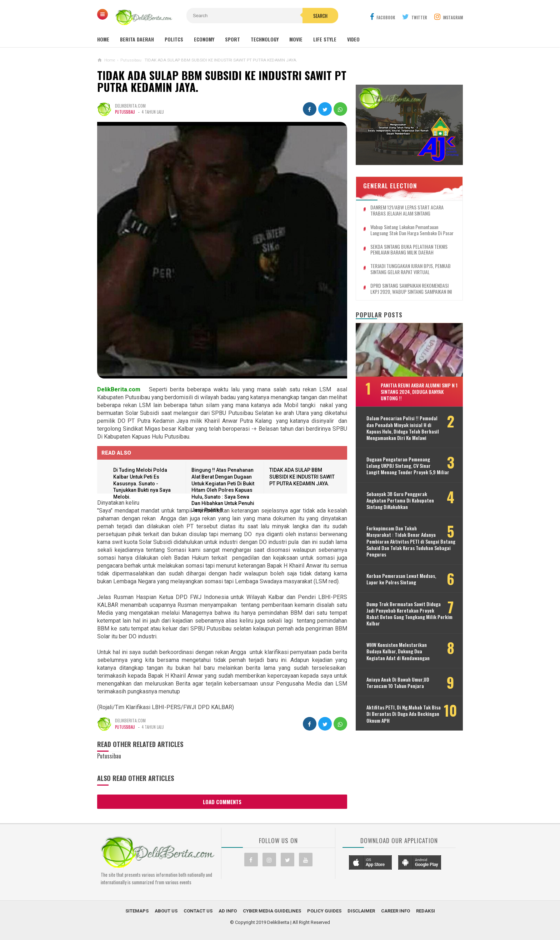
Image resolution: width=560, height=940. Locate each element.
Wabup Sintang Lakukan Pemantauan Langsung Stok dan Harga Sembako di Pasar (412, 230)
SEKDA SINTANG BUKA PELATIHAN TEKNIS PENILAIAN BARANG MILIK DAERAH (409, 249)
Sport (232, 39)
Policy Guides (324, 911)
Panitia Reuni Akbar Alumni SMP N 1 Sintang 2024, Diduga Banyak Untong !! (419, 391)
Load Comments (222, 802)
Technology (265, 39)
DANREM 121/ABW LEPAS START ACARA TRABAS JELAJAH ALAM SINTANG (407, 211)
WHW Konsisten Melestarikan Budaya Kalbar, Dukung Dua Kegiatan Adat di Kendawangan (398, 651)
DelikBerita (278, 922)
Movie (296, 39)
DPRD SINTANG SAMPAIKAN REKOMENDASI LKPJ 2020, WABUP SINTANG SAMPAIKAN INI (411, 288)
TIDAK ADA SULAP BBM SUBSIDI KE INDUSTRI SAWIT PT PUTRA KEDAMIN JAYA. (222, 81)
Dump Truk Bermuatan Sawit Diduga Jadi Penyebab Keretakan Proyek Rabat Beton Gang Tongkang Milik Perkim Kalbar (409, 614)
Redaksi (426, 911)
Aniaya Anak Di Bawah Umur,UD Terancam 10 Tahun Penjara (398, 683)
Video (353, 39)
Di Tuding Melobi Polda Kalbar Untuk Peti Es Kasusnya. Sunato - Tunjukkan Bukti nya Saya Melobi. (142, 483)
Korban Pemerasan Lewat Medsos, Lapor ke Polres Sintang (401, 579)
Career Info (396, 911)
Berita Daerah (137, 39)
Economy (204, 39)
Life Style (325, 39)
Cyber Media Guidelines (272, 911)
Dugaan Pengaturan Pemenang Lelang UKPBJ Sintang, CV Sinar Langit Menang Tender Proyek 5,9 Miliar (408, 466)
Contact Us (198, 911)
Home (103, 39)
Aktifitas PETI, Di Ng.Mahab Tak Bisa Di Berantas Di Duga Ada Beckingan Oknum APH (404, 714)
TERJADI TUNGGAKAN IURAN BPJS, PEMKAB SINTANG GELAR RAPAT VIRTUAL (411, 269)
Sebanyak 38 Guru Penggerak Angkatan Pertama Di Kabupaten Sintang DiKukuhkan (400, 500)
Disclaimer (361, 911)
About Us (166, 911)
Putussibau (125, 112)
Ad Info (228, 911)
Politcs (174, 39)
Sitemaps (137, 911)
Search (320, 16)
